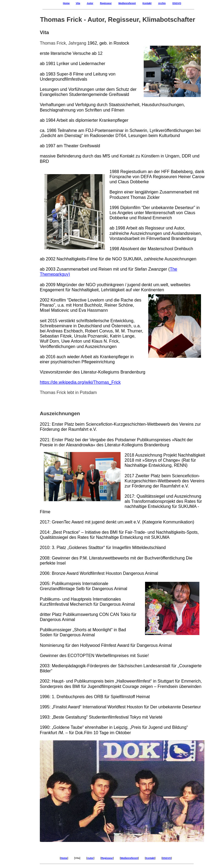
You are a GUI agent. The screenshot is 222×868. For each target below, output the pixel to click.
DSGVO (177, 3)
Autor (90, 3)
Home (66, 3)
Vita (78, 3)
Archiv (162, 3)
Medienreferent (127, 3)
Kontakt (147, 3)
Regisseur (106, 3)
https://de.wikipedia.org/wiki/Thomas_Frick (80, 382)
